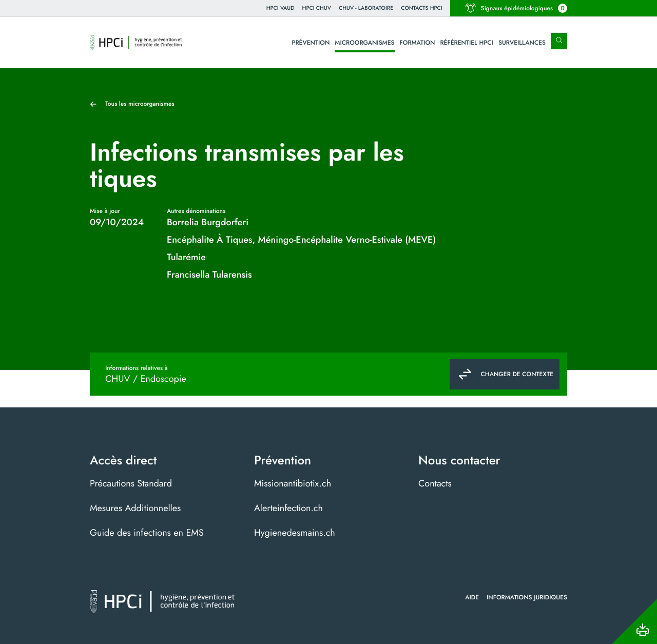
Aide (472, 597)
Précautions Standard (131, 483)
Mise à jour (105, 211)
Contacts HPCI (422, 8)
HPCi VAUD (281, 8)
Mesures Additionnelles (135, 508)
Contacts (435, 483)
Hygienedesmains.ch (295, 533)
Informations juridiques (527, 597)
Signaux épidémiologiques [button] (516, 8)
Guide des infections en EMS (147, 533)
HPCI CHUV (317, 8)
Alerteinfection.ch (288, 508)
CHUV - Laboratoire (366, 8)
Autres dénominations (196, 211)
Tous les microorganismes (140, 104)
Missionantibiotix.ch (293, 483)
